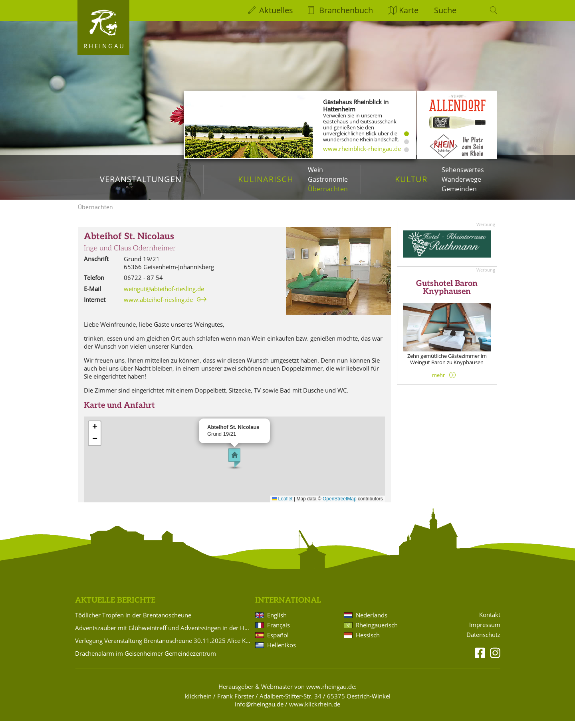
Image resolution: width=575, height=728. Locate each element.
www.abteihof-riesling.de (158, 306)
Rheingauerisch (377, 632)
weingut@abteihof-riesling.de (164, 295)
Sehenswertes (463, 170)
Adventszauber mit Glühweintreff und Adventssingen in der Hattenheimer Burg (164, 635)
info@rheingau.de (259, 711)
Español (278, 642)
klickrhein (198, 703)
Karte (409, 10)
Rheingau (104, 46)
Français (279, 632)
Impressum (485, 631)
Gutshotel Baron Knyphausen (447, 294)
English (277, 622)
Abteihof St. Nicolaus (129, 243)
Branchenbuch (346, 10)
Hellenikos (282, 652)
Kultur (411, 179)
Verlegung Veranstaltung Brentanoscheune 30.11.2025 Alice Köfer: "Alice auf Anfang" (164, 647)
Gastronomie (328, 179)
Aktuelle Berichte (115, 607)
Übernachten (328, 189)
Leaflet (282, 506)
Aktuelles (276, 10)
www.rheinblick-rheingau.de (362, 149)
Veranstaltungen (141, 179)
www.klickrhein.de (315, 711)
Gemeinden (459, 189)
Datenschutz (483, 641)
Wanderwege (461, 179)
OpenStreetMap (340, 506)
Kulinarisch (266, 179)
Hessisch (368, 642)
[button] (234, 465)
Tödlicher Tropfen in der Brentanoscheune (133, 622)
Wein (315, 170)
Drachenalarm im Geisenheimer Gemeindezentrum (146, 660)
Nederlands (372, 622)
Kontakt (490, 622)
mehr (438, 382)
